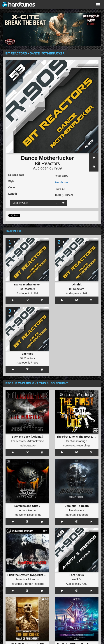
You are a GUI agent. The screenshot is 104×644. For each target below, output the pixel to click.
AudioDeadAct (27, 445)
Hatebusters (77, 510)
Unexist (35, 579)
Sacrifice (27, 354)
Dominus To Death (77, 506)
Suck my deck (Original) (27, 437)
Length (13, 194)
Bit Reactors (47, 163)
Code (12, 187)
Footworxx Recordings (77, 445)
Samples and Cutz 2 (27, 506)
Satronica (21, 579)
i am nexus (77, 575)
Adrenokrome (36, 441)
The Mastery (18, 441)
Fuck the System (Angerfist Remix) (30, 575)
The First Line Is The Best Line (77, 437)
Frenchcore (61, 182)
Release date (16, 175)
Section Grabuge (77, 441)
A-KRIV (77, 579)
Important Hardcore (77, 515)
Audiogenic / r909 (47, 168)
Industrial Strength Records (27, 584)
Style (11, 181)
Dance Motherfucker (27, 284)
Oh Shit (77, 284)
